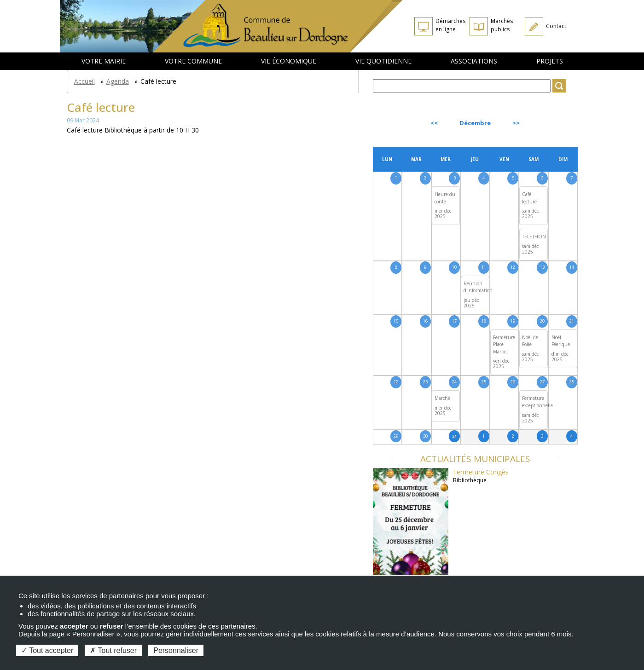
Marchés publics (502, 25)
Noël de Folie (530, 341)
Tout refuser (113, 650)
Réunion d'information (478, 287)
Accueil (84, 81)
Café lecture (529, 198)
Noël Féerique (561, 341)
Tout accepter (47, 650)
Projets (550, 61)
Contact (556, 26)
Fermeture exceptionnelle (537, 402)
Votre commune (193, 61)
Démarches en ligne (450, 25)
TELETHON (534, 237)
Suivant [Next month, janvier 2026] (556, 123)
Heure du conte (445, 198)
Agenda (118, 81)
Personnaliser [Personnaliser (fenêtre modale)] (176, 650)
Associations (474, 61)
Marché (442, 398)
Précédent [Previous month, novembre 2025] (398, 123)
